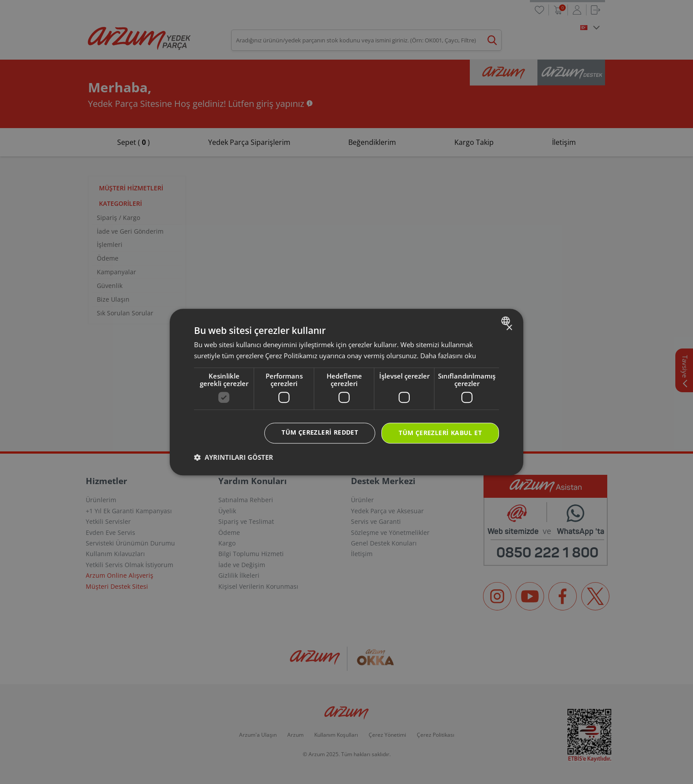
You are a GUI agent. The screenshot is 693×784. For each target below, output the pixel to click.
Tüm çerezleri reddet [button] (320, 433)
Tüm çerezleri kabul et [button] (440, 433)
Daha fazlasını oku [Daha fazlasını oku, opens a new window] (448, 356)
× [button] (509, 328)
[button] (234, 457)
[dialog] (346, 392)
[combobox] (507, 321)
